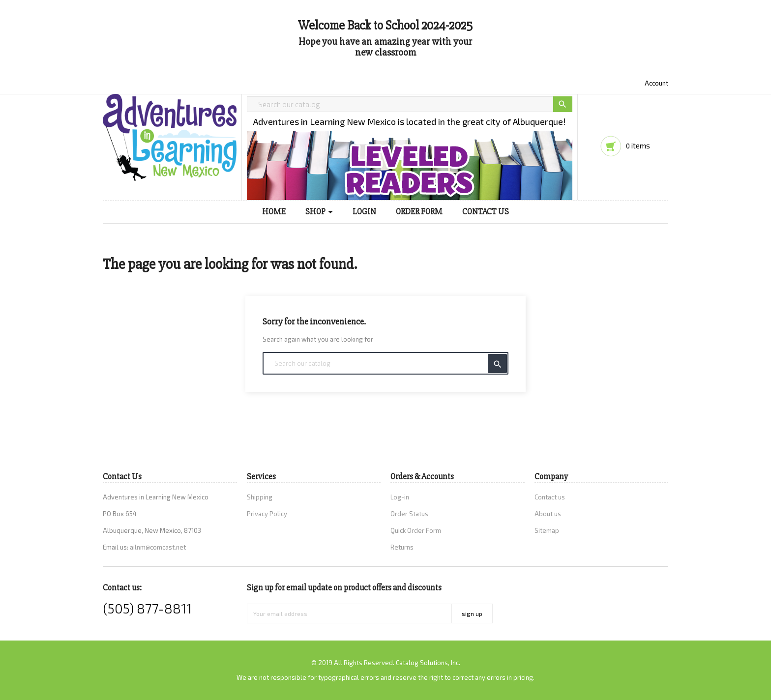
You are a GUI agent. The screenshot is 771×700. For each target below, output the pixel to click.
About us (548, 514)
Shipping (260, 497)
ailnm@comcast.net (158, 547)
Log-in (400, 497)
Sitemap (547, 530)
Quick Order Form (416, 530)
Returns (402, 547)
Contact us (550, 497)
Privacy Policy (267, 514)
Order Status (409, 514)
